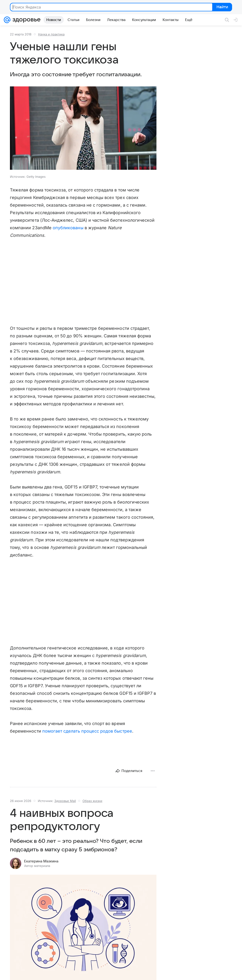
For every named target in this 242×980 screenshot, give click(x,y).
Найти (222, 7)
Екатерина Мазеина (41, 861)
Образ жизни (92, 801)
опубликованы (68, 228)
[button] (83, 129)
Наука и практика (51, 34)
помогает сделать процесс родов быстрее (87, 731)
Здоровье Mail (65, 801)
